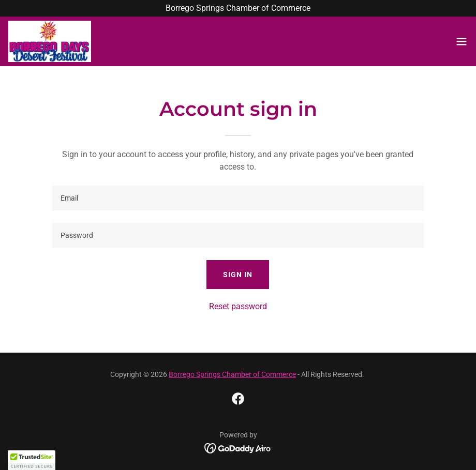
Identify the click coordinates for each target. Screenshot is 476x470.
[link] (50, 41)
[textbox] (238, 198)
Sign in (238, 275)
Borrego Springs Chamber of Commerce (232, 374)
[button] (462, 41)
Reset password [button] (238, 306)
